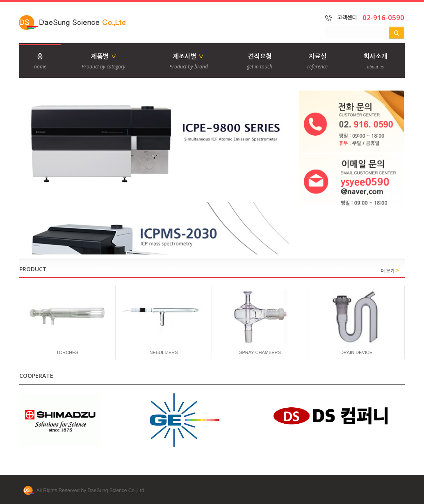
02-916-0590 (383, 17)
